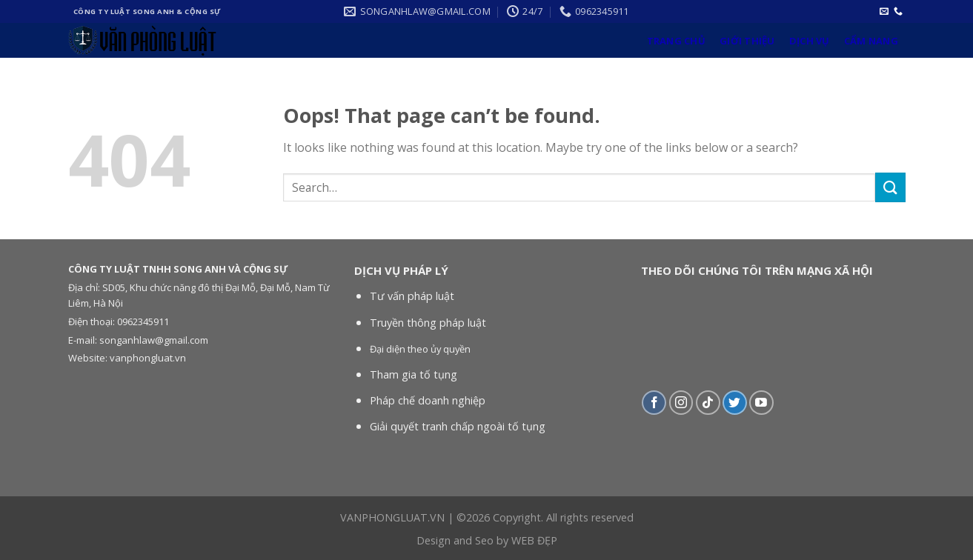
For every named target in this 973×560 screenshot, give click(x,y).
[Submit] (890, 187)
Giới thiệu (747, 41)
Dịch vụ (810, 41)
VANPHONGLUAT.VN (392, 517)
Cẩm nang (871, 41)
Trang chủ (676, 41)
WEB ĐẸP (534, 540)
